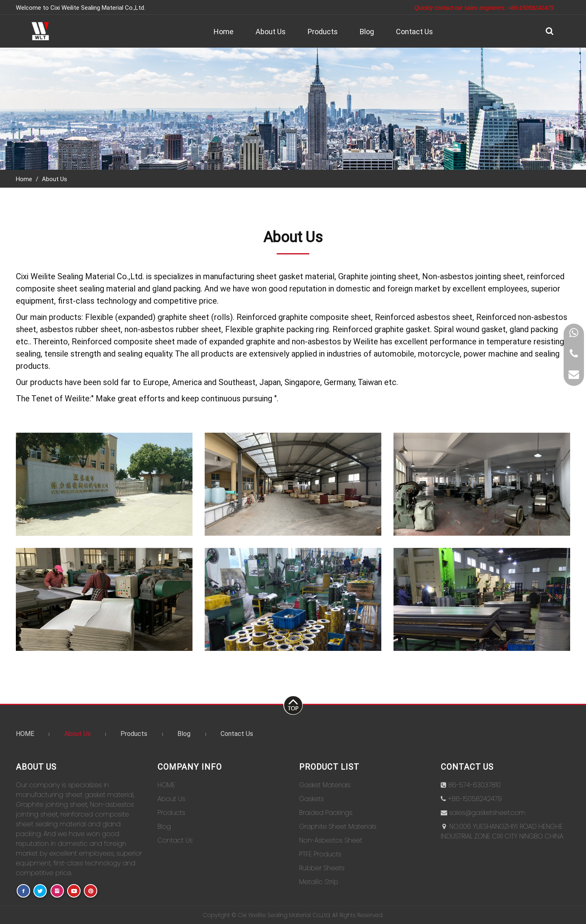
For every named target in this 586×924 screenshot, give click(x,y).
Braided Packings (326, 813)
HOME (25, 733)
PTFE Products (320, 854)
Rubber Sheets (322, 868)
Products (323, 31)
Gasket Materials (325, 785)
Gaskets (312, 799)
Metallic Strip (319, 882)
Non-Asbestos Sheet (331, 840)
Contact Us (414, 31)
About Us (271, 31)
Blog (367, 31)
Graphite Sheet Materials (338, 827)
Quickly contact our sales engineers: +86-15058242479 (484, 8)
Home (224, 31)
